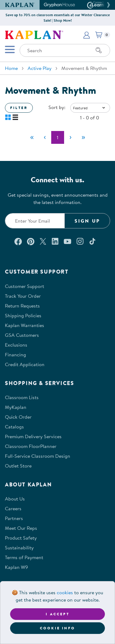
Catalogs (14, 427)
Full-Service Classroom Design (38, 456)
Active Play (40, 68)
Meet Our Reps (21, 528)
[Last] (83, 137)
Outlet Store (18, 466)
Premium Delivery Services (33, 436)
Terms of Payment (24, 557)
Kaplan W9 (16, 567)
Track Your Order (23, 296)
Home (11, 68)
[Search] (99, 50)
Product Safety (21, 538)
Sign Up (87, 221)
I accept (57, 614)
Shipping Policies (23, 315)
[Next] (71, 137)
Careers (13, 508)
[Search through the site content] (65, 50)
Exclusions (16, 345)
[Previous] (45, 137)
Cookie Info (57, 628)
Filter (19, 108)
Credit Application (25, 364)
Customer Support (25, 286)
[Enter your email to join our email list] (35, 221)
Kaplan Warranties (25, 325)
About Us (15, 499)
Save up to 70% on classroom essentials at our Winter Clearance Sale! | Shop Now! (58, 18)
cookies (65, 592)
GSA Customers (22, 335)
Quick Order (18, 417)
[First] (32, 137)
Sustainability (19, 548)
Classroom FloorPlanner (31, 446)
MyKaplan (16, 407)
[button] (108, 5)
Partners (14, 518)
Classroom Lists (22, 397)
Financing (15, 355)
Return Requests (22, 306)
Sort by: (57, 107)
